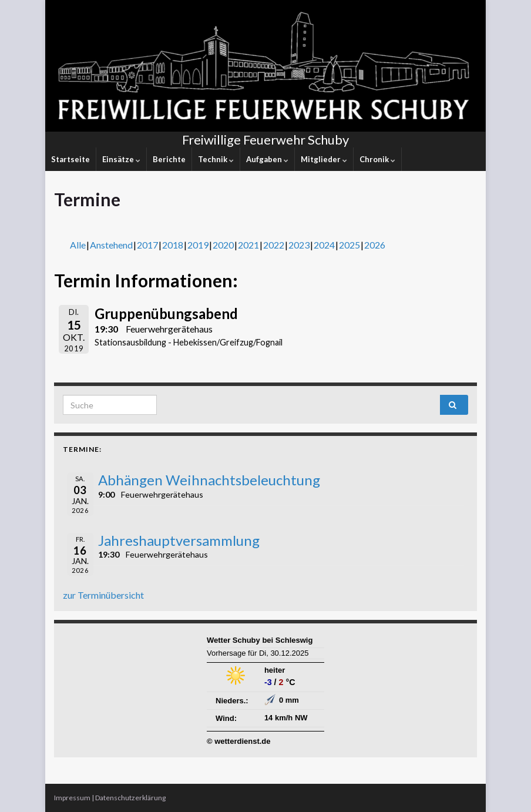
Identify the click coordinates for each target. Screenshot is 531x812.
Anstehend (111, 245)
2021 (248, 245)
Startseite (70, 159)
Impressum (72, 798)
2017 (147, 245)
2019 (198, 245)
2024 (324, 245)
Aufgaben (267, 159)
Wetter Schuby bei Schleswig (260, 640)
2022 (274, 245)
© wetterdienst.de (239, 741)
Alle (78, 245)
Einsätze (121, 159)
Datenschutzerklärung (130, 798)
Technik (216, 159)
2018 (173, 245)
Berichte (169, 159)
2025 (349, 245)
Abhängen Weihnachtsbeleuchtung (209, 480)
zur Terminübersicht (103, 595)
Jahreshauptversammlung (179, 540)
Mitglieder (324, 159)
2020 (223, 245)
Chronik (377, 159)
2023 (299, 245)
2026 (375, 245)
